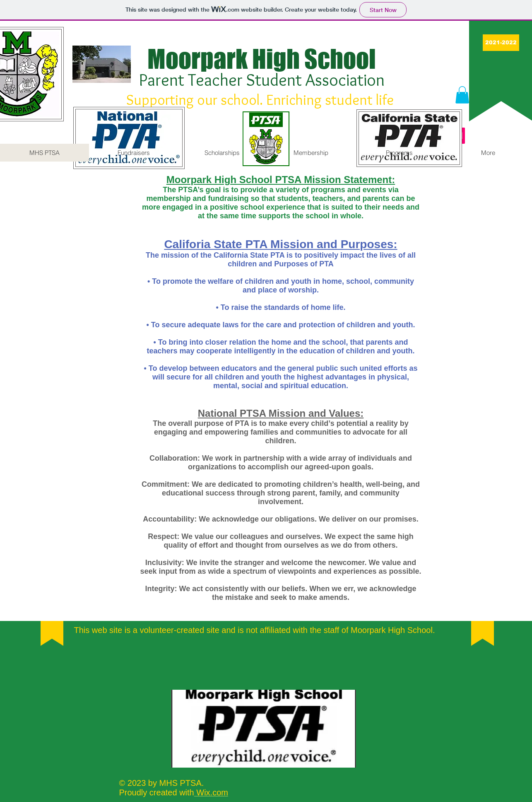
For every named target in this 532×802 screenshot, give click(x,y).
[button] (462, 95)
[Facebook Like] (264, 674)
